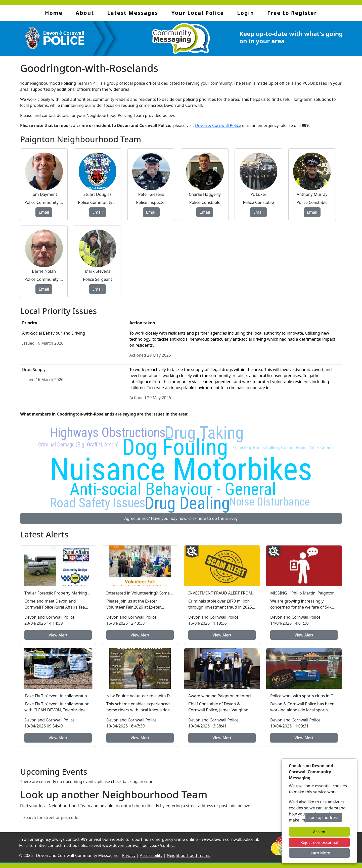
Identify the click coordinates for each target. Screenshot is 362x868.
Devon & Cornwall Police (218, 125)
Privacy (129, 855)
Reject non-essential (319, 842)
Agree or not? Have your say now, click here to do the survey (181, 518)
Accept (319, 832)
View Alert (58, 635)
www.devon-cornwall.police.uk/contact (139, 845)
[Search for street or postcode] (163, 817)
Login (246, 13)
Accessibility (151, 855)
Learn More (319, 853)
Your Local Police (198, 13)
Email (44, 212)
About (85, 13)
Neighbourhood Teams (189, 855)
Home (54, 13)
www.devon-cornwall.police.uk (231, 839)
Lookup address (324, 817)
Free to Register (292, 13)
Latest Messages (133, 13)
